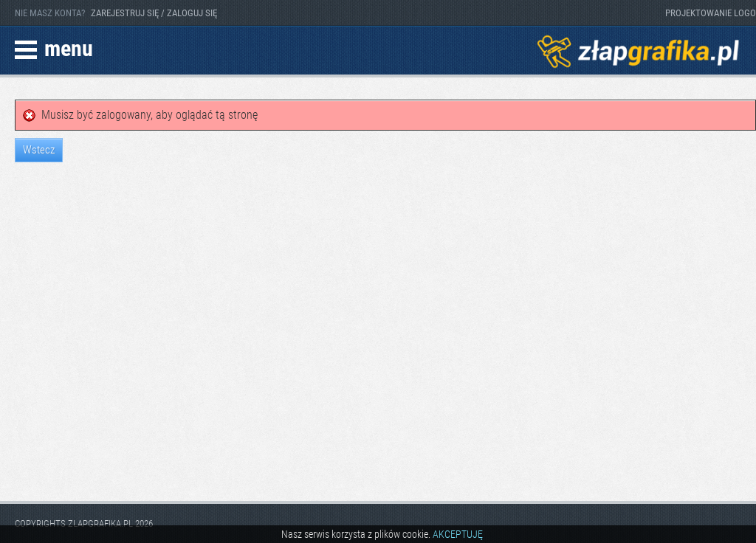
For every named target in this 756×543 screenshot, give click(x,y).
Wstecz (39, 150)
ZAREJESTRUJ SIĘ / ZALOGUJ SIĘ (154, 13)
